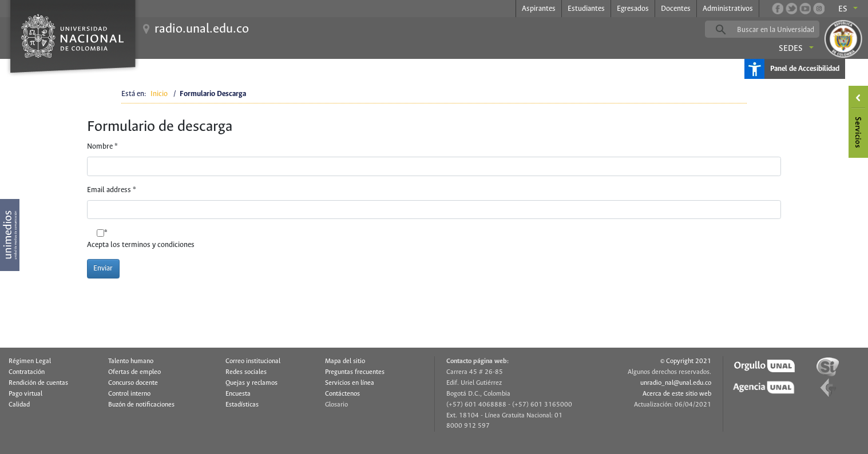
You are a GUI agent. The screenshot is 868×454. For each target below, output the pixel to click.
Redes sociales (246, 372)
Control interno (129, 394)
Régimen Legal (30, 361)
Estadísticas (242, 405)
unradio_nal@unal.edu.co (676, 383)
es (843, 9)
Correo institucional (253, 361)
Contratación (27, 372)
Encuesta (238, 394)
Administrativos (728, 9)
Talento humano (131, 361)
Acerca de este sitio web (677, 394)
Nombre (102, 147)
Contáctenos (342, 394)
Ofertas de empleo (134, 372)
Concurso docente (133, 383)
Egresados (633, 9)
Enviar (103, 268)
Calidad (19, 405)
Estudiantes (586, 9)
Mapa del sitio (345, 361)
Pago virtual (25, 394)
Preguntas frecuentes (355, 372)
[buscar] (780, 30)
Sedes (791, 49)
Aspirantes (539, 9)
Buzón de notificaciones (141, 405)
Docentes (676, 9)
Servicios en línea (350, 383)
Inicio (159, 94)
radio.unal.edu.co (202, 29)
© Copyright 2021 (686, 361)
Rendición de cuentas (38, 383)
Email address (112, 190)
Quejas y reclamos (251, 383)
